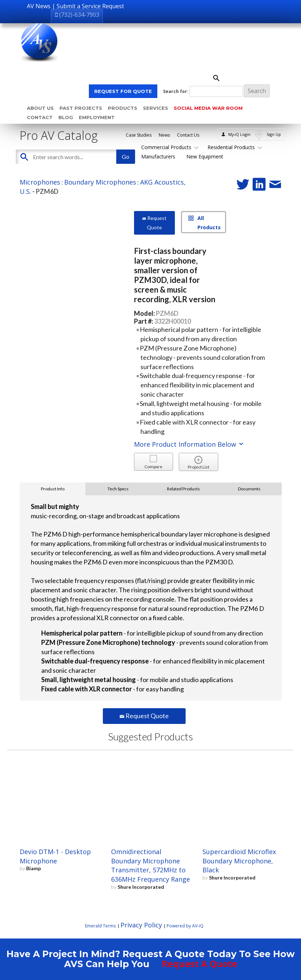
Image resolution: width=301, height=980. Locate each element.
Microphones (40, 182)
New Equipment (205, 156)
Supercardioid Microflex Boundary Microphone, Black (239, 861)
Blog (66, 117)
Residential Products (234, 147)
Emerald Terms (100, 926)
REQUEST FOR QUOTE (123, 91)
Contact (40, 117)
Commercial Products (169, 147)
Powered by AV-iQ (185, 926)
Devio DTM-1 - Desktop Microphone (55, 856)
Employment (97, 117)
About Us (40, 108)
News (164, 135)
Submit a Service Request (90, 6)
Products (123, 108)
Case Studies (139, 135)
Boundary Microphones (100, 182)
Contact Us (188, 135)
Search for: (176, 91)
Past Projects (81, 108)
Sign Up (274, 134)
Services (156, 108)
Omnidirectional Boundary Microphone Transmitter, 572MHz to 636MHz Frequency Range (150, 866)
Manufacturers (158, 156)
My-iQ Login (239, 134)
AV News (39, 6)
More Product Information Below (189, 444)
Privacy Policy (141, 925)
